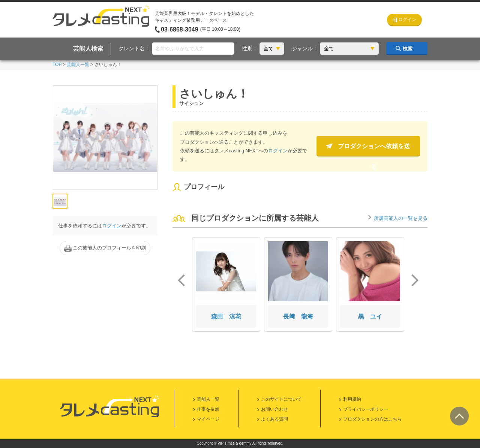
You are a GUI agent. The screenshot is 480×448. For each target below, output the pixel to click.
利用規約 (352, 399)
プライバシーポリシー (366, 409)
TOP (57, 65)
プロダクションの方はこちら (372, 419)
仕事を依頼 (208, 409)
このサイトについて (281, 399)
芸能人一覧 (78, 65)
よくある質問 (274, 419)
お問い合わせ (274, 409)
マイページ (208, 419)
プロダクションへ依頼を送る (374, 150)
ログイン (112, 226)
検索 (408, 49)
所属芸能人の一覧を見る (401, 218)
